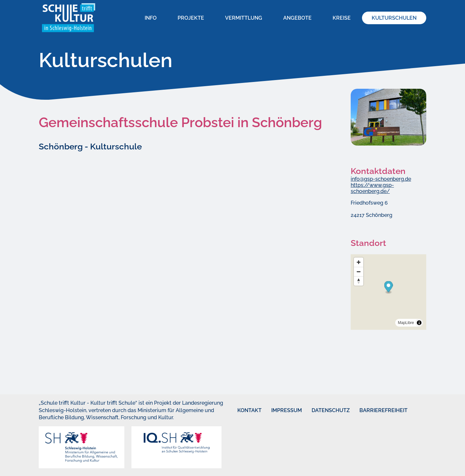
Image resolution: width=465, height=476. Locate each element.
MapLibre (406, 323)
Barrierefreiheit (372, 410)
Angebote (297, 18)
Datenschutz (321, 410)
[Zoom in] (359, 262)
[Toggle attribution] (419, 323)
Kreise (342, 18)
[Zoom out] (359, 272)
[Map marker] (389, 288)
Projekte (191, 18)
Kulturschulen (394, 18)
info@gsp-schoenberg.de (381, 179)
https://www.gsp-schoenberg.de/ (372, 188)
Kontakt (243, 410)
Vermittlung (244, 18)
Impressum (279, 410)
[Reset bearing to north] (359, 281)
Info (151, 18)
